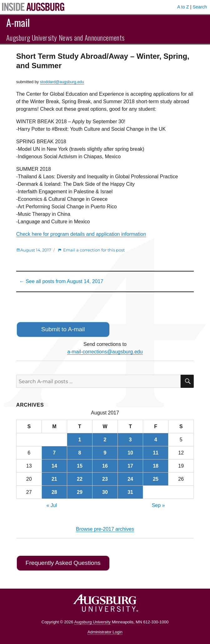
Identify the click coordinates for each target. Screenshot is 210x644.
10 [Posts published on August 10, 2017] (130, 453)
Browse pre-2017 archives (105, 529)
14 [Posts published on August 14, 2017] (54, 466)
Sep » (158, 505)
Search (200, 7)
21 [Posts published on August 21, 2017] (54, 479)
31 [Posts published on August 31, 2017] (130, 492)
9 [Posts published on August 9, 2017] (105, 453)
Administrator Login (105, 632)
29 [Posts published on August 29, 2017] (80, 492)
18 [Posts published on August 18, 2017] (156, 466)
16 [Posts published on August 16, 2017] (105, 466)
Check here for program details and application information (81, 234)
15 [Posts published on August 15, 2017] (80, 466)
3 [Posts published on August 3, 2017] (130, 440)
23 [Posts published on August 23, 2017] (105, 479)
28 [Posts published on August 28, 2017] (54, 492)
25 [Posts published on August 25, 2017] (156, 479)
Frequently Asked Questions (63, 563)
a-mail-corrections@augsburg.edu (105, 352)
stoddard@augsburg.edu (62, 82)
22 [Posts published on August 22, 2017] (80, 479)
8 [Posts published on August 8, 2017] (80, 453)
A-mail (18, 22)
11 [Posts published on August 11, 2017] (156, 453)
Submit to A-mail (63, 329)
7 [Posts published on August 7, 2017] (54, 453)
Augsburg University (92, 622)
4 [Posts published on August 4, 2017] (156, 440)
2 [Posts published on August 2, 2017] (105, 440)
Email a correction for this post (94, 250)
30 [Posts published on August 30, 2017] (105, 492)
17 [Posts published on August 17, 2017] (130, 466)
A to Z (183, 7)
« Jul (52, 505)
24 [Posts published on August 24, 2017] (130, 479)
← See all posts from (61, 281)
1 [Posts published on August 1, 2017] (80, 440)
